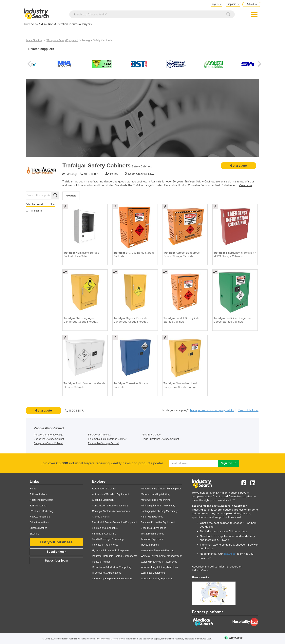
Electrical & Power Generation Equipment (115, 522)
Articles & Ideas (38, 494)
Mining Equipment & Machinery (158, 506)
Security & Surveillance (153, 528)
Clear (52, 204)
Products (71, 196)
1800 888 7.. (92, 174)
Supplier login (57, 552)
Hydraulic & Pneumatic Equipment (111, 551)
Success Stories (38, 528)
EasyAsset (230, 554)
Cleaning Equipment (103, 500)
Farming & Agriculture (104, 534)
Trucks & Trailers (150, 545)
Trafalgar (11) (34, 211)
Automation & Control (104, 489)
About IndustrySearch (42, 500)
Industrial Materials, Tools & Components (114, 556)
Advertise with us (39, 522)
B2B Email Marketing (41, 511)
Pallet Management (152, 517)
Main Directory (34, 40)
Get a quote (238, 166)
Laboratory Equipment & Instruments (112, 579)
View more (245, 185)
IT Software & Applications (107, 573)
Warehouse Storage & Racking (158, 551)
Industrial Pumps (101, 562)
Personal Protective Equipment (158, 522)
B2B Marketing (38, 506)
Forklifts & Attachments (105, 545)
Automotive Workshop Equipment (110, 494)
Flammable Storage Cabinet (104, 443)
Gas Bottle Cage (152, 435)
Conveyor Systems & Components (111, 511)
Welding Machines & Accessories (159, 562)
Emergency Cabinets (99, 435)
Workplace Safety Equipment (62, 40)
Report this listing (249, 410)
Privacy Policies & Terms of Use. (111, 639)
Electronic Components (105, 528)
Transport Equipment (152, 539)
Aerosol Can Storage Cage (48, 435)
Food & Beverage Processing (108, 539)
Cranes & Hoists (101, 517)
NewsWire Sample (40, 517)
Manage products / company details (212, 410)
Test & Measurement (152, 534)
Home (33, 489)
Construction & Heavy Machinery (110, 506)
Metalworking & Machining (156, 500)
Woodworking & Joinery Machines (159, 567)
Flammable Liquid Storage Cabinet (107, 439)
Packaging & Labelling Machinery (159, 511)
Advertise (252, 4)
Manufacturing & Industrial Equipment (162, 489)
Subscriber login (57, 561)
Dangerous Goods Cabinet (48, 443)
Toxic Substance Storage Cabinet (161, 439)
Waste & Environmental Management (161, 556)
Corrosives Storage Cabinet (49, 439)
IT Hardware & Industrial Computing (112, 567)
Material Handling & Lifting (156, 494)
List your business (56, 542)
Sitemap (34, 534)
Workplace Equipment (153, 573)
